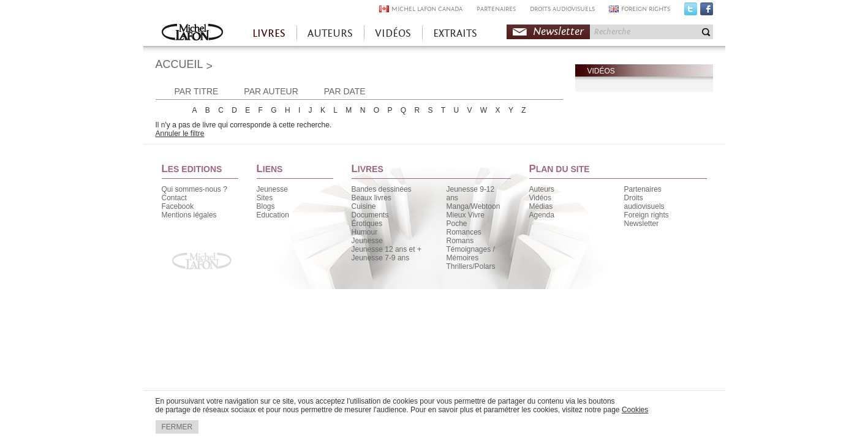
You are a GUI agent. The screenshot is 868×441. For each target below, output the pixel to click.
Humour (365, 232)
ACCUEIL (179, 64)
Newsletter (558, 32)
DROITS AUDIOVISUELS (562, 9)
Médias (541, 206)
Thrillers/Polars (471, 266)
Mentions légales (189, 215)
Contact (174, 198)
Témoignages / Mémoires (471, 254)
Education (273, 215)
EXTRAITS (455, 33)
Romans (460, 241)
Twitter (691, 12)
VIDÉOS (393, 33)
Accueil (192, 33)
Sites (265, 198)
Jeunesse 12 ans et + (387, 249)
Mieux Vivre (466, 215)
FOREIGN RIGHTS (646, 9)
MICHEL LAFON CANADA (427, 9)
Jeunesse (272, 189)
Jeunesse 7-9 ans (381, 258)
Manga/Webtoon (474, 206)
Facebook (707, 12)
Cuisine (364, 206)
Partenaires (643, 189)
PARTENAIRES (496, 9)
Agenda (542, 215)
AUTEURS (330, 33)
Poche (457, 224)
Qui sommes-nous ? (194, 189)
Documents (370, 215)
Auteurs (542, 189)
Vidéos (540, 198)
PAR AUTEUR (271, 91)
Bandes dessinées (382, 189)
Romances (464, 232)
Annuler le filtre (180, 134)
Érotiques (367, 224)
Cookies (635, 410)
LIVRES (269, 33)
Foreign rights (647, 215)
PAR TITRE (197, 91)
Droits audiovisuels (644, 202)
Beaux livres (372, 198)
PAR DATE (345, 91)
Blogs (266, 206)
